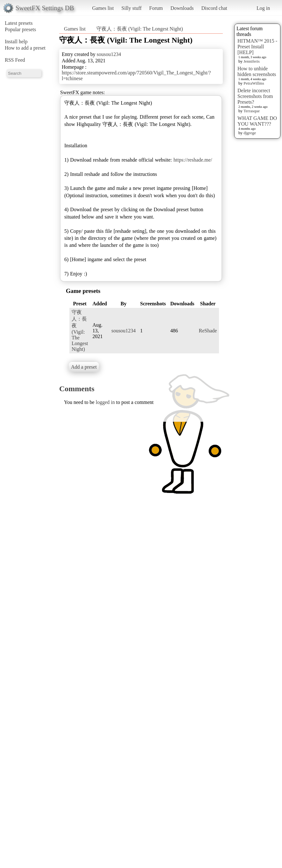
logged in (105, 402)
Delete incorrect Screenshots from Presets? (255, 96)
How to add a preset (25, 48)
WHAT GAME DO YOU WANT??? (257, 121)
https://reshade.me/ (193, 160)
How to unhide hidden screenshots (257, 71)
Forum (156, 8)
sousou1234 (109, 54)
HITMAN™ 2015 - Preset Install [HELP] (257, 47)
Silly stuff (132, 8)
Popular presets (20, 29)
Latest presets (19, 23)
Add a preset (84, 367)
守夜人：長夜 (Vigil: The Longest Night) (140, 29)
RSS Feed (15, 60)
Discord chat (214, 8)
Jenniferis (252, 61)
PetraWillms (254, 83)
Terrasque (252, 111)
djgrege (250, 133)
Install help (16, 42)
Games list (103, 8)
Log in (263, 8)
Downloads (182, 8)
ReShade (208, 331)
